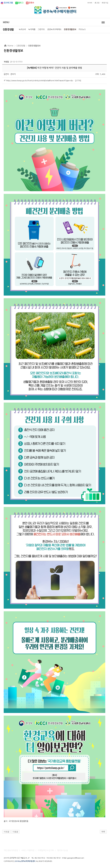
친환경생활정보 (70, 29)
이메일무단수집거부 (46, 850)
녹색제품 (32, 29)
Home (10, 46)
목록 (103, 832)
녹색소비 (22, 29)
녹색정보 (32, 68)
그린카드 (41, 29)
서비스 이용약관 (28, 850)
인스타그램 (8, 3)
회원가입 (105, 3)
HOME (90, 3)
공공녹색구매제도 (54, 29)
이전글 (7, 832)
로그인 (97, 3)
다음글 (15, 832)
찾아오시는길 (62, 850)
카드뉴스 (82, 29)
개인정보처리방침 (11, 850)
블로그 (21, 3)
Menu (6, 22)
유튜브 (31, 3)
